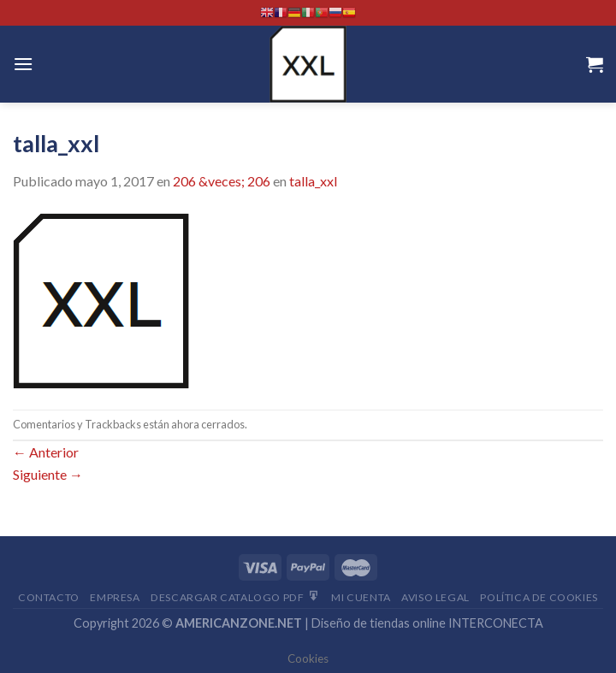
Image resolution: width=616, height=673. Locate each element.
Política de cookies (539, 597)
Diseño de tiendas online (379, 623)
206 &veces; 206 (222, 181)
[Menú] (23, 64)
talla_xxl (313, 181)
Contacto (49, 597)
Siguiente (48, 474)
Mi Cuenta (361, 597)
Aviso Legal (435, 597)
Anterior (46, 452)
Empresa (115, 597)
